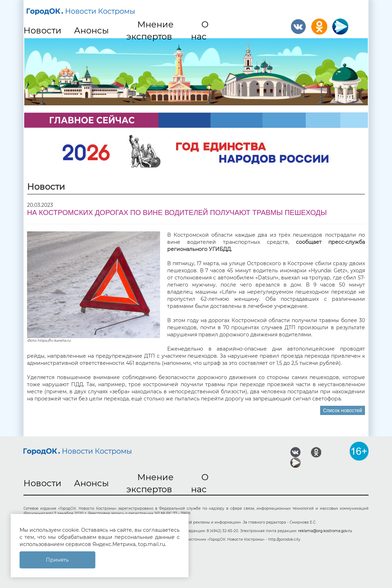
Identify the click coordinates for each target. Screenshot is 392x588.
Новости (43, 30)
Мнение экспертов (150, 30)
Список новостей (343, 410)
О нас (200, 30)
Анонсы (91, 30)
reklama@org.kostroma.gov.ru (325, 531)
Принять (57, 560)
